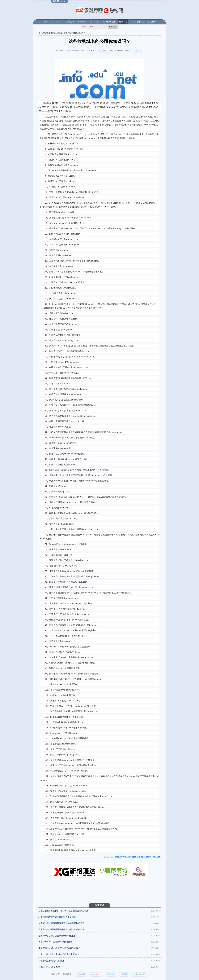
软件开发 (82, 22)
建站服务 (55, 22)
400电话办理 (69, 22)
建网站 (78, 470)
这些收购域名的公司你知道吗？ (70, 33)
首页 (45, 22)
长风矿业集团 (139, 974)
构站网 (124, 974)
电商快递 (95, 22)
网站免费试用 (138, 22)
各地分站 (152, 22)
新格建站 (111, 974)
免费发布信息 (109, 22)
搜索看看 (137, 51)
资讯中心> (49, 33)
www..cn (96, 974)
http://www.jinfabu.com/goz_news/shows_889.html (138, 857)
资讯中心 (123, 22)
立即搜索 (113, 27)
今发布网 (102, 51)
